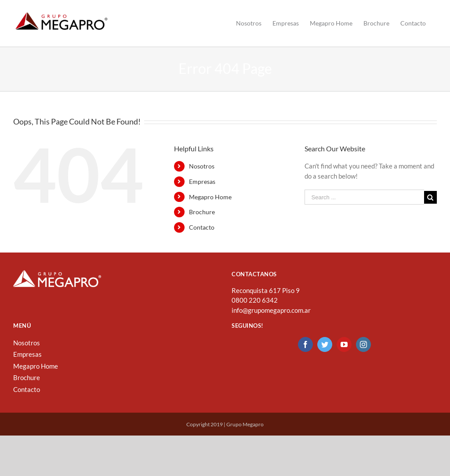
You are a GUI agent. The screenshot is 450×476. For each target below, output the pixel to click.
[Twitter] (325, 358)
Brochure (202, 225)
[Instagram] (363, 358)
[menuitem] (249, 23)
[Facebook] (305, 358)
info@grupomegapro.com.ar (271, 323)
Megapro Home (210, 210)
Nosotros (202, 179)
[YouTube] (344, 358)
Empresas (202, 195)
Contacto (202, 240)
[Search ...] (364, 210)
